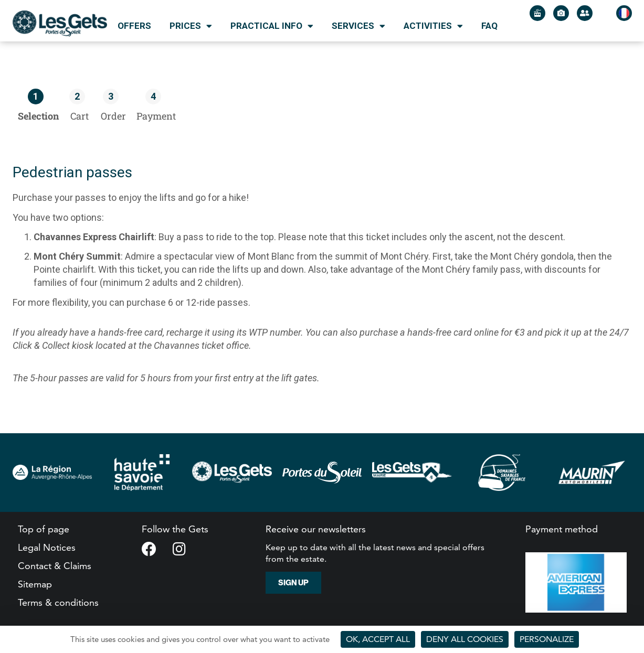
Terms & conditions (58, 602)
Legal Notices (47, 547)
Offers (134, 26)
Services (358, 26)
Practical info (272, 26)
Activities (433, 26)
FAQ (489, 26)
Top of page (44, 529)
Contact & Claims (55, 566)
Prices (191, 26)
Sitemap (35, 584)
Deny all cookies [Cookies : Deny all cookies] (465, 639)
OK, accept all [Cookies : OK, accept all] (378, 639)
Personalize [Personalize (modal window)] (547, 639)
